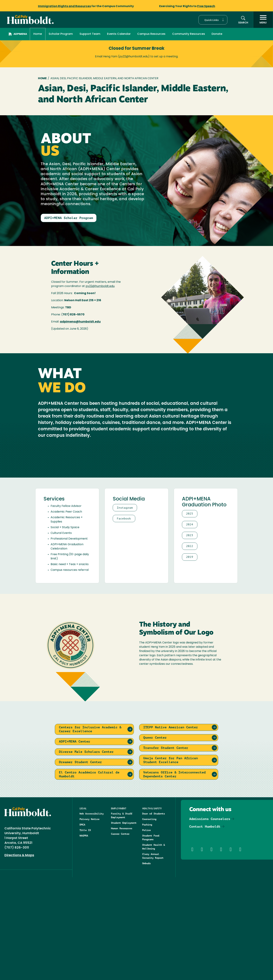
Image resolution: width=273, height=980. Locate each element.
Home (38, 34)
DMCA (82, 927)
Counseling (149, 922)
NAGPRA (84, 938)
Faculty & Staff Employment (122, 918)
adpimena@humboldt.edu (80, 322)
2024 (190, 627)
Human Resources (122, 931)
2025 (190, 616)
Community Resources (189, 34)
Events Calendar (119, 34)
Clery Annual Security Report (153, 959)
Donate (217, 34)
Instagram (125, 610)
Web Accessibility (92, 916)
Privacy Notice (89, 922)
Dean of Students (154, 916)
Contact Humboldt (205, 929)
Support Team (90, 34)
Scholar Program (61, 34)
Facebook (124, 621)
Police (146, 933)
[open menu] (263, 20)
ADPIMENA (18, 34)
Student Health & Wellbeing (154, 949)
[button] (213, 20)
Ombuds (146, 966)
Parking (147, 927)
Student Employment (124, 925)
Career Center (120, 936)
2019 (190, 660)
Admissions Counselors (210, 921)
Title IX (85, 933)
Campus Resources (151, 34)
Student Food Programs (151, 940)
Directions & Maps (19, 958)
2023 (190, 638)
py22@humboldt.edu (100, 286)
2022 (190, 649)
